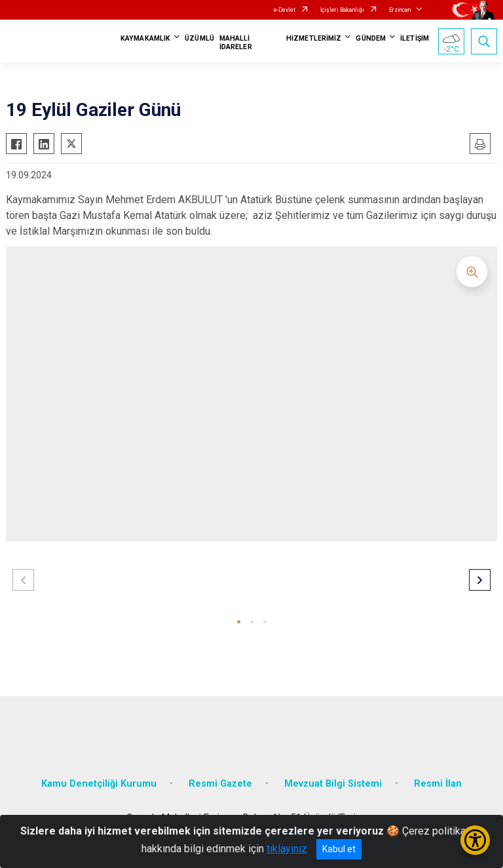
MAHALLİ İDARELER (236, 43)
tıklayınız (287, 849)
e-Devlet (285, 10)
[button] (239, 622)
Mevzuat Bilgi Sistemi (333, 784)
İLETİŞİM (415, 38)
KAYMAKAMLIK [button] (145, 38)
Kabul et (339, 849)
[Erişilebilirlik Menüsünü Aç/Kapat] (475, 840)
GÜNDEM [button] (371, 38)
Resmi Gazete (220, 784)
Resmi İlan (438, 784)
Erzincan (400, 10)
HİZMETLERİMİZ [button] (314, 38)
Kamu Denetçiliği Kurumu (99, 784)
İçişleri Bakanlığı (342, 10)
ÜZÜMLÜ (199, 38)
